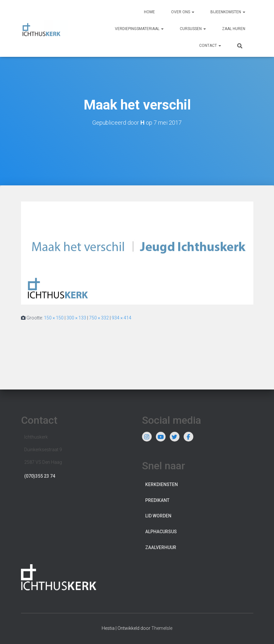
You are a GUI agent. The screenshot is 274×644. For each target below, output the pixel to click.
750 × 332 (99, 318)
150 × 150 (54, 318)
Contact (210, 46)
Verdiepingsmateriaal (139, 29)
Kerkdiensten (162, 484)
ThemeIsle (162, 628)
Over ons (183, 12)
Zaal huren (234, 29)
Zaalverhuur (161, 547)
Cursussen (193, 29)
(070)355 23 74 (40, 476)
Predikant (157, 500)
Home (149, 12)
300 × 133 (76, 318)
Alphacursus (161, 532)
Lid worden (158, 516)
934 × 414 (122, 318)
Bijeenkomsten (228, 12)
